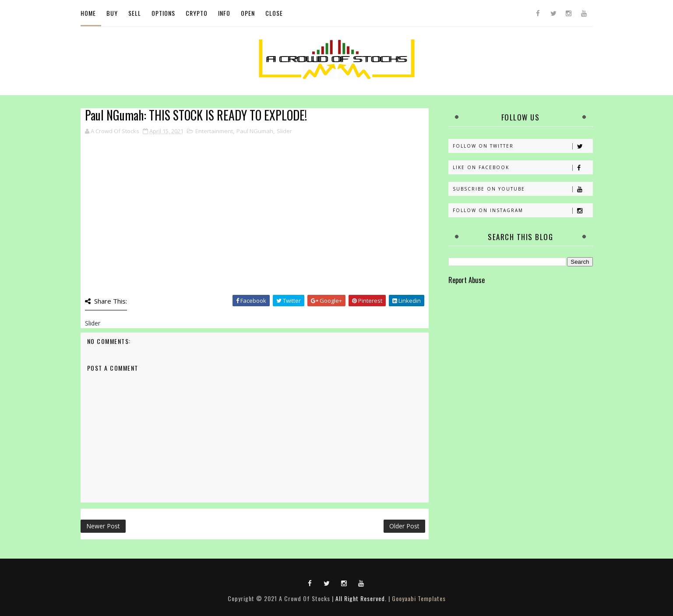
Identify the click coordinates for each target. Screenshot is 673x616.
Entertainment (214, 131)
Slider (284, 131)
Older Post (404, 526)
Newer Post (103, 526)
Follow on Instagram (523, 211)
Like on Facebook (523, 168)
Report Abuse (467, 280)
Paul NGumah (255, 131)
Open (248, 13)
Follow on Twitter (523, 146)
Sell (135, 13)
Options (163, 13)
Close (274, 13)
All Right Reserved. (361, 598)
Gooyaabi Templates (419, 598)
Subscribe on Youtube (523, 189)
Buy (112, 13)
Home (88, 13)
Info (224, 13)
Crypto (197, 13)
